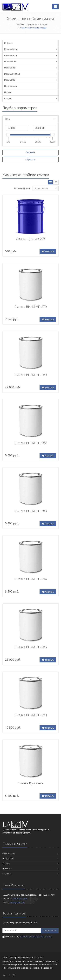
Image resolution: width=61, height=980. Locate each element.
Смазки (44, 24)
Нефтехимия (10, 86)
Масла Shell (10, 68)
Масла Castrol (11, 49)
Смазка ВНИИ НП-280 (31, 375)
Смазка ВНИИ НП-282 (31, 443)
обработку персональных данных (36, 937)
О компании (9, 854)
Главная (20, 24)
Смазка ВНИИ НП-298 (31, 715)
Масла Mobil (10, 62)
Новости (7, 869)
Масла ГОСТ (10, 80)
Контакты (7, 874)
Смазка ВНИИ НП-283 (31, 511)
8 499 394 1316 (20, 899)
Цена (30, 119)
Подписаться (50, 931)
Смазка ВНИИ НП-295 (31, 647)
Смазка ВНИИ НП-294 (31, 579)
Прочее (8, 92)
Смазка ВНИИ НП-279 (31, 307)
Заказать (48, 251)
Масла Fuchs (11, 55)
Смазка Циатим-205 (31, 239)
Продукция (32, 24)
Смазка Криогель (30, 783)
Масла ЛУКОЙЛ (12, 74)
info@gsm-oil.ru (17, 902)
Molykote (8, 43)
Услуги (6, 864)
